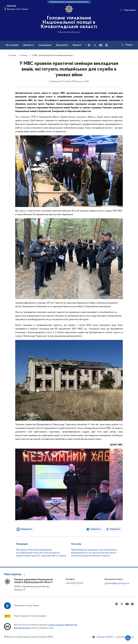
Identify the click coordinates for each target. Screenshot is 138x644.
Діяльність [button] (29, 45)
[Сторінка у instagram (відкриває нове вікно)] (106, 45)
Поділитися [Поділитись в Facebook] (95, 529)
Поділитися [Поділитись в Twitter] (115, 529)
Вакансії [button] (77, 45)
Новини (24, 55)
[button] (15, 574)
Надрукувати (26, 529)
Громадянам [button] (45, 45)
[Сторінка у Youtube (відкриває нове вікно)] (101, 45)
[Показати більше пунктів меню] (85, 45)
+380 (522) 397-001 (74, 583)
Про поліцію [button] (12, 45)
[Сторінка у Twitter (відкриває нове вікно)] (95, 45)
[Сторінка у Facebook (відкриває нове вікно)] (89, 45)
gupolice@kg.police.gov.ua (117, 583)
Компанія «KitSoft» (105, 637)
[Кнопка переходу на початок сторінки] (128, 638)
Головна (12, 55)
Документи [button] (62, 45)
